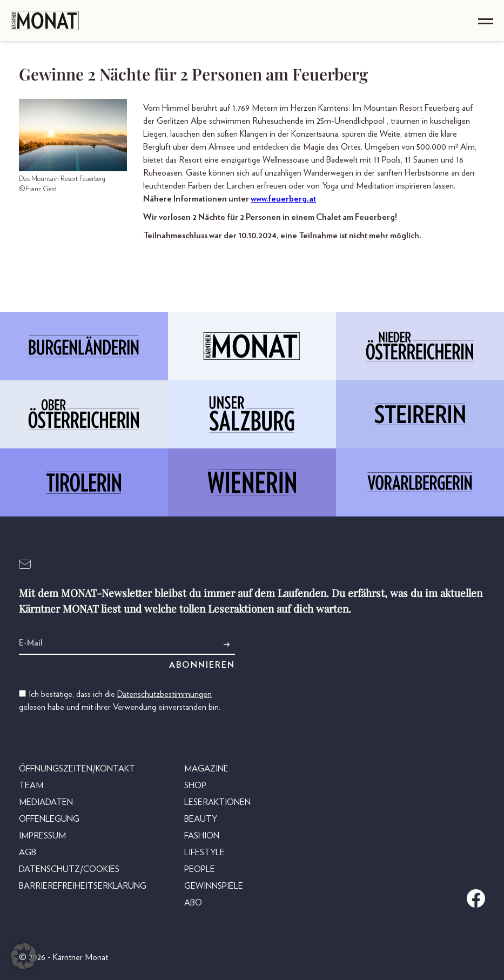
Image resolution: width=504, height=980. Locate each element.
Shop (195, 786)
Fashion (202, 836)
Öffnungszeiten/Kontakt (77, 769)
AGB (28, 853)
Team (31, 786)
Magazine (206, 769)
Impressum (42, 836)
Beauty (201, 819)
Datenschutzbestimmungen (164, 694)
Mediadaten (46, 802)
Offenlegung (49, 819)
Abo (193, 903)
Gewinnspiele (214, 886)
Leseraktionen (217, 802)
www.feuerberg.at (283, 199)
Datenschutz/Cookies (69, 869)
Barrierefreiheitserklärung (83, 886)
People (200, 869)
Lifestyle (204, 853)
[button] (24, 956)
